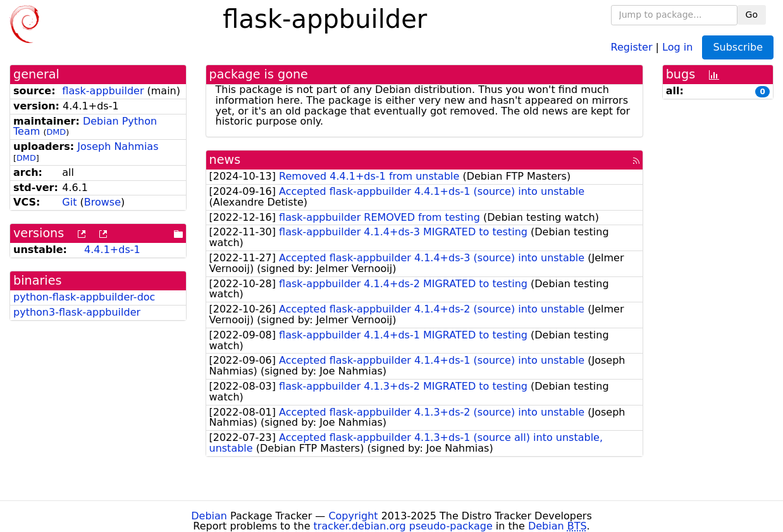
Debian (209, 516)
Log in (677, 46)
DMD (56, 132)
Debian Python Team (85, 127)
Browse (102, 202)
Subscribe (738, 47)
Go (752, 15)
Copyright (353, 516)
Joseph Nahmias (118, 146)
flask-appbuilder (103, 91)
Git (69, 202)
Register (632, 46)
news (225, 160)
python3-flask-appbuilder (77, 312)
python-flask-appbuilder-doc (84, 297)
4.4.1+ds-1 (112, 250)
